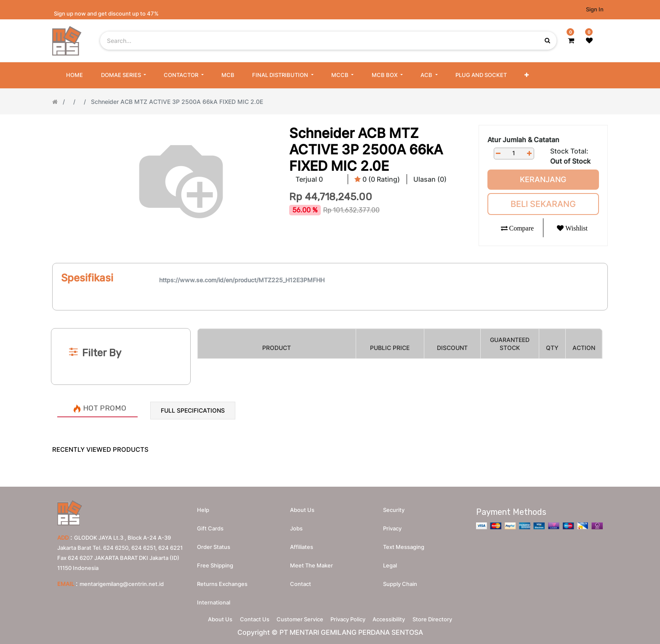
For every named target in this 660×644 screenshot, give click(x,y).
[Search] (330, 314)
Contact (301, 580)
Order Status (214, 543)
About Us (206, 617)
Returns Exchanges (222, 580)
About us (302, 506)
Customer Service (297, 617)
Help (203, 506)
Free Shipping (215, 561)
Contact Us (246, 617)
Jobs (296, 524)
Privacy (392, 524)
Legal (390, 561)
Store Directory (447, 617)
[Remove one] (498, 153)
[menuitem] (75, 75)
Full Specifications (193, 410)
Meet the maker (311, 561)
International (214, 598)
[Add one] (530, 153)
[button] (527, 75)
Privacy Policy (351, 617)
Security (394, 506)
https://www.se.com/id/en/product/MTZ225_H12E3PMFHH (242, 280)
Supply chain (400, 580)
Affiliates (302, 543)
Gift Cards (210, 524)
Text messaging (404, 543)
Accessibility (398, 617)
